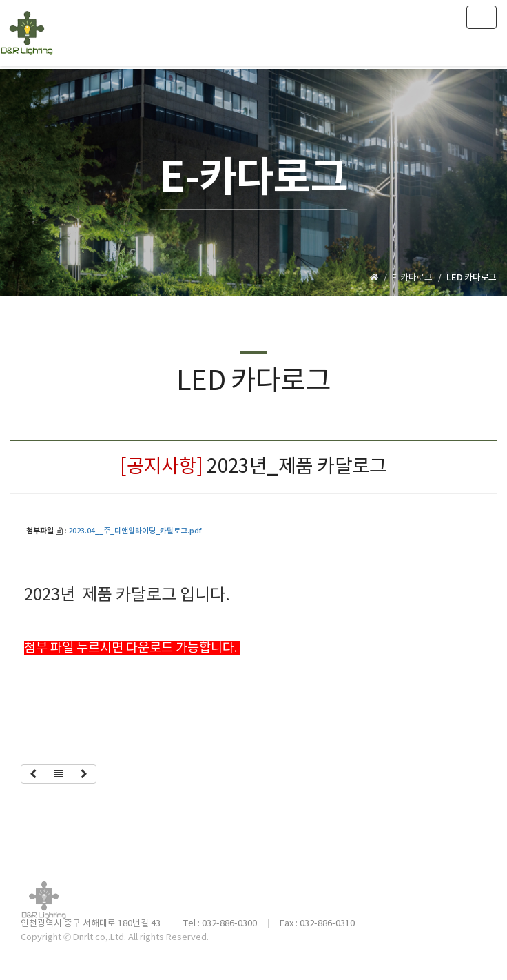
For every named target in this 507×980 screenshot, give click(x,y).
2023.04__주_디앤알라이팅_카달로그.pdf (135, 531)
